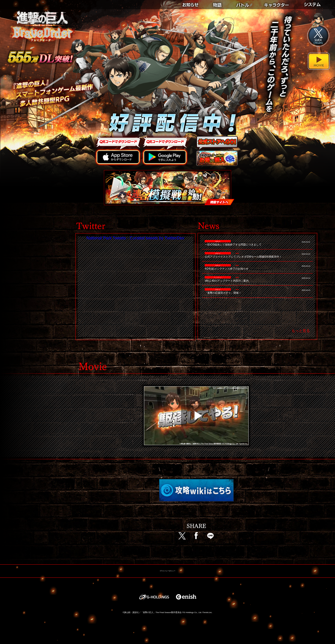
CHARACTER (278, 3)
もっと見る (301, 331)
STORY (217, 3)
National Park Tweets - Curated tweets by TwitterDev (135, 238)
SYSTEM (314, 3)
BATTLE (243, 3)
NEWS (194, 3)
